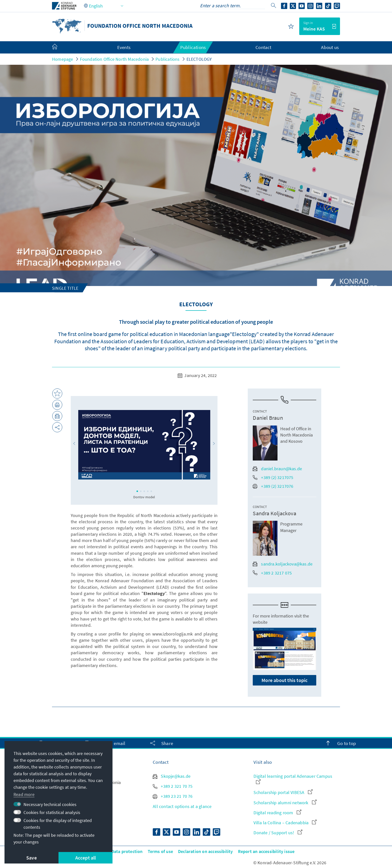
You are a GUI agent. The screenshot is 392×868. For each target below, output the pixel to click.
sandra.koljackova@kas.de (283, 564)
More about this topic (284, 680)
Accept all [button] (86, 858)
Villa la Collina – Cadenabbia (285, 823)
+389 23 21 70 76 (173, 796)
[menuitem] (60, 47)
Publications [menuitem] (193, 47)
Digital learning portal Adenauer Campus (293, 779)
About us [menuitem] (330, 47)
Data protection (127, 851)
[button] (74, 443)
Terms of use (160, 851)
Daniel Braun (268, 418)
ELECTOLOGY (199, 59)
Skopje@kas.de (172, 776)
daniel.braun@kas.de (277, 469)
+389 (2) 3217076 (273, 486)
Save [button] (31, 858)
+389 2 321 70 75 (173, 786)
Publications (167, 59)
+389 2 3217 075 (272, 573)
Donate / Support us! (278, 833)
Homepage (63, 59)
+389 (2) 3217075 (273, 477)
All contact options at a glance (182, 806)
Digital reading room (277, 813)
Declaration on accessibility (205, 851)
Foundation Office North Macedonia (114, 59)
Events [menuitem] (124, 47)
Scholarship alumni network (285, 803)
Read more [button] (24, 794)
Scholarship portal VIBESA (283, 792)
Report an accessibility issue (266, 851)
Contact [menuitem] (263, 47)
